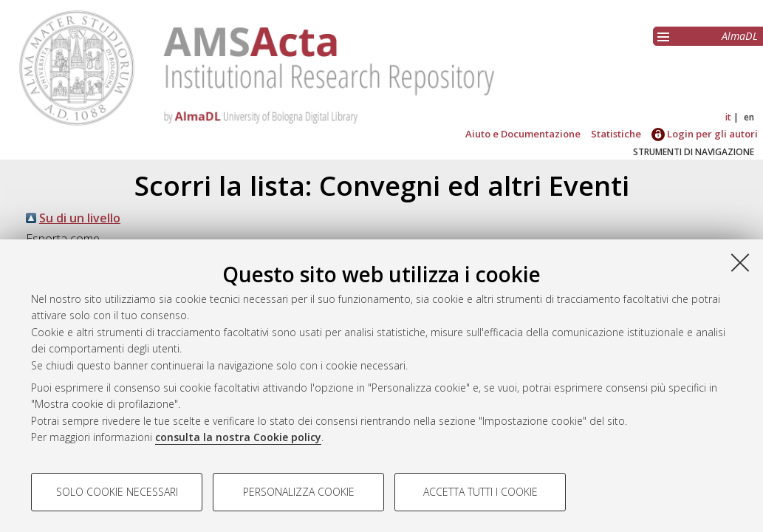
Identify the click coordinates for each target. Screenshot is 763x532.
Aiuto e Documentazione (523, 134)
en (749, 117)
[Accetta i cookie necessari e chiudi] (740, 262)
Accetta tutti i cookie (480, 492)
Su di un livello (80, 218)
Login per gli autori (705, 134)
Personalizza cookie (299, 492)
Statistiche (616, 134)
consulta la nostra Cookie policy (238, 437)
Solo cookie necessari (117, 492)
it (728, 117)
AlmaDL (740, 36)
